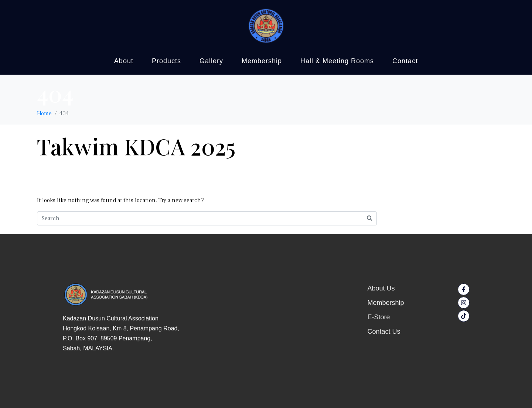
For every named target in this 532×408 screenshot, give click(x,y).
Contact (405, 61)
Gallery (211, 61)
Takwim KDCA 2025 (136, 146)
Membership (262, 61)
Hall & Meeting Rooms (337, 61)
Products (166, 61)
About (124, 61)
